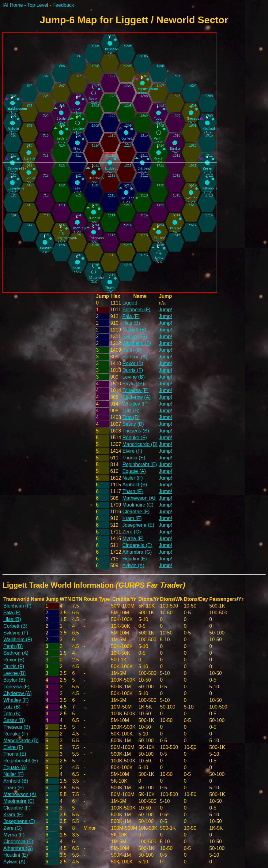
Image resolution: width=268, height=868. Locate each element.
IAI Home (13, 5)
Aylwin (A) (133, 565)
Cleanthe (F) (136, 512)
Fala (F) (131, 316)
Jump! (165, 310)
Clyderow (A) (136, 397)
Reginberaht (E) (140, 464)
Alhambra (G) (137, 552)
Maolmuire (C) (138, 505)
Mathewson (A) (139, 498)
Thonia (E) (134, 458)
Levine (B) (133, 377)
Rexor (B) (133, 363)
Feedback (63, 5)
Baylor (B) (133, 384)
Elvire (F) (132, 451)
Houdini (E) (134, 559)
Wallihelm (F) (137, 343)
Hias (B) (131, 323)
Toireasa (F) (135, 390)
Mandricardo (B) (140, 444)
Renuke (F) (134, 438)
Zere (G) (131, 532)
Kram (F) (132, 518)
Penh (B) (132, 350)
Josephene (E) (138, 525)
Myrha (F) (133, 539)
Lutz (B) (131, 411)
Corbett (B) (134, 330)
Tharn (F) (132, 491)
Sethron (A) (135, 357)
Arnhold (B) (135, 485)
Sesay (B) (133, 424)
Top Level (38, 5)
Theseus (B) (136, 431)
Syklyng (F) (135, 337)
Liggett (130, 303)
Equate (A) (134, 471)
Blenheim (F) (136, 310)
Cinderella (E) (137, 545)
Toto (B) (131, 417)
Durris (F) (133, 370)
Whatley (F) (135, 404)
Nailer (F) (132, 478)
